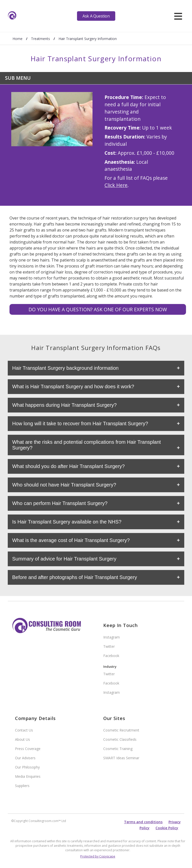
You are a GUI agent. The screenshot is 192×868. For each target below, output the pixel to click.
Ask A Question (96, 16)
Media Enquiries (28, 776)
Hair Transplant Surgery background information (65, 368)
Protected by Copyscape (98, 856)
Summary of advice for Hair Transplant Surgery (64, 559)
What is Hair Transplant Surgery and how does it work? (73, 386)
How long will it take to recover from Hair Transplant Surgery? (80, 423)
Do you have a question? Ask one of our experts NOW (98, 309)
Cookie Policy (167, 828)
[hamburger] (178, 16)
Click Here (116, 185)
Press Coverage (28, 749)
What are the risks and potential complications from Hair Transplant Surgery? (87, 445)
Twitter (109, 646)
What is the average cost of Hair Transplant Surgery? (71, 540)
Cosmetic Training (118, 749)
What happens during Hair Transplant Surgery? (64, 405)
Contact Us (24, 730)
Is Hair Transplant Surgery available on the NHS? (67, 522)
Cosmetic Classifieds (120, 739)
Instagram (111, 637)
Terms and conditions (143, 822)
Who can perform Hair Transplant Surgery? (60, 503)
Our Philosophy (27, 767)
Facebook (111, 656)
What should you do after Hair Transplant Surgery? (68, 466)
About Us (22, 739)
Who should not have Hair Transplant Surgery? (64, 485)
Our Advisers (25, 758)
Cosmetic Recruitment (121, 730)
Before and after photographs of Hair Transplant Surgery (75, 577)
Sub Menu (18, 78)
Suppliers (22, 786)
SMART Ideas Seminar (121, 758)
